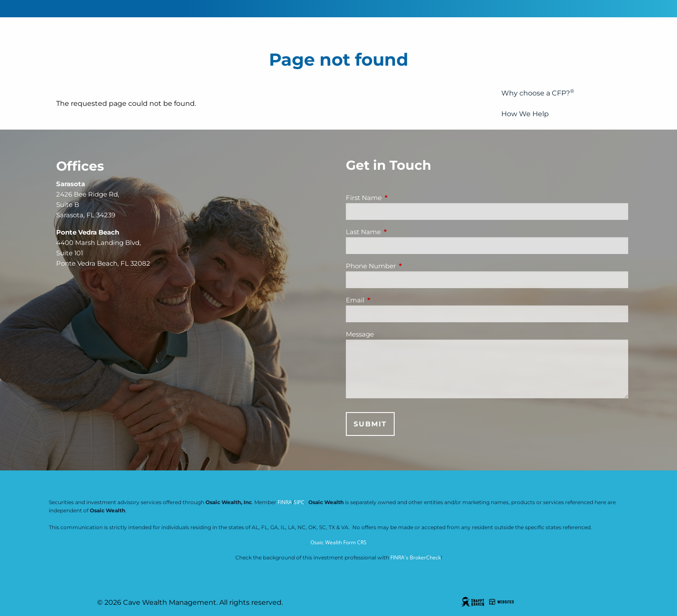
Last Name (397, 232)
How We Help (525, 114)
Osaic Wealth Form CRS (338, 542)
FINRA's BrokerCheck (416, 557)
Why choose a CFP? (538, 92)
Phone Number (405, 266)
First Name (397, 198)
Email (389, 300)
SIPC (299, 502)
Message (360, 334)
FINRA (285, 502)
